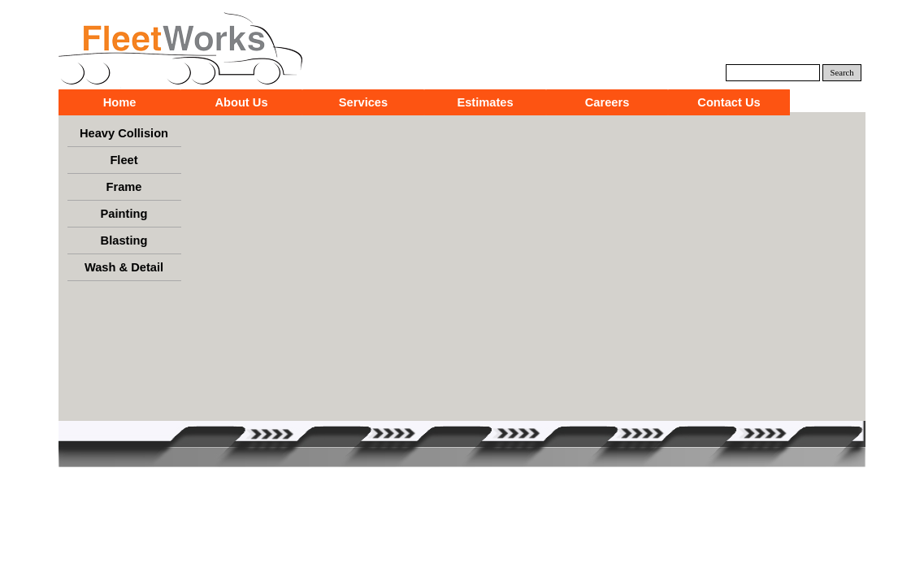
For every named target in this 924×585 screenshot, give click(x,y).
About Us (241, 102)
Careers (607, 102)
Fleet (124, 160)
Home (120, 102)
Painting (124, 214)
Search (842, 73)
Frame (124, 187)
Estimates (485, 102)
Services (363, 102)
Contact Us (729, 102)
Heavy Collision (124, 133)
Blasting (124, 240)
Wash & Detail (124, 267)
